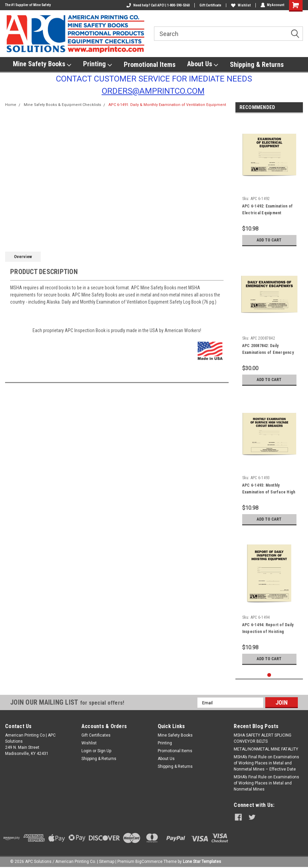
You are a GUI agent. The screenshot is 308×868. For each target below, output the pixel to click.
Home (11, 105)
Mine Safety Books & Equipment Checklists (62, 105)
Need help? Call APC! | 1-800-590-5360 (158, 5)
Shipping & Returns (257, 65)
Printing (98, 64)
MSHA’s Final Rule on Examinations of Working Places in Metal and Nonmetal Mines (266, 783)
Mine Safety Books (42, 64)
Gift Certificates (96, 735)
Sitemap (107, 861)
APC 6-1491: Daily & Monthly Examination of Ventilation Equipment (167, 105)
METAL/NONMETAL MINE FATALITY (266, 749)
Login (86, 751)
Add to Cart (269, 240)
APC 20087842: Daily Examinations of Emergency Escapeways (268, 352)
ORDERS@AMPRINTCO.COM (153, 91)
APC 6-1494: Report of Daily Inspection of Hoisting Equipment (268, 632)
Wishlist (240, 5)
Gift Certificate (210, 5)
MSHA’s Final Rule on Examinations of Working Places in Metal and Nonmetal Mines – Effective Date (266, 763)
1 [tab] (269, 675)
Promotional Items (150, 65)
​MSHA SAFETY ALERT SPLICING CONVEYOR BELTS (263, 738)
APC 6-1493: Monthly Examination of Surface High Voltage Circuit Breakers (269, 492)
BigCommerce (149, 861)
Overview (23, 257)
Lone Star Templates (202, 861)
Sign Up (104, 751)
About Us (203, 64)
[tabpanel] (269, 184)
